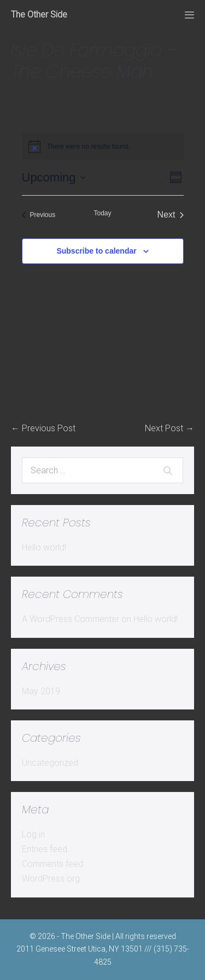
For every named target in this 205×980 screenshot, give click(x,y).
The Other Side (39, 14)
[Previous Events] (39, 215)
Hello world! (44, 547)
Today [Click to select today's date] (102, 213)
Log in (33, 834)
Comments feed (52, 864)
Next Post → (169, 428)
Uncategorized (50, 763)
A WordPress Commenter (71, 619)
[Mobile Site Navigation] (189, 15)
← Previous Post (43, 428)
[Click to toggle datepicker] (54, 177)
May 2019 (41, 691)
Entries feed (45, 849)
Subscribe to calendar (96, 251)
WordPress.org (51, 879)
